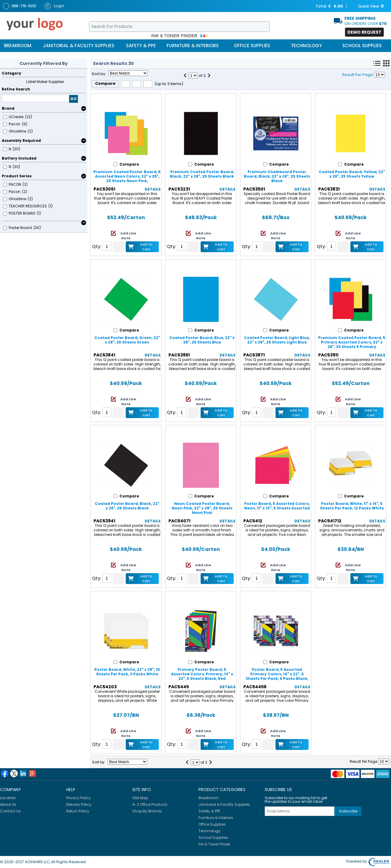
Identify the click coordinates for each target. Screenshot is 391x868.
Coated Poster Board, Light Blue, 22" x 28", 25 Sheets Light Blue (277, 340)
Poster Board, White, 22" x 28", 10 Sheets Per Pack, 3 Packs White (127, 672)
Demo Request (364, 32)
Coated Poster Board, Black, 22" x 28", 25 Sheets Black (127, 506)
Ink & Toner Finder (214, 844)
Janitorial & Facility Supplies (79, 46)
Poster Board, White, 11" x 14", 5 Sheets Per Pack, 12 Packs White (352, 506)
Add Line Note (128, 236)
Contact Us (10, 811)
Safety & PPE (141, 46)
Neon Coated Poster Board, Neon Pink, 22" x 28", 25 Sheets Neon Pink (202, 508)
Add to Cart (146, 247)
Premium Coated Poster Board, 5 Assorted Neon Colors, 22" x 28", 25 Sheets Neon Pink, (127, 176)
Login (54, 6)
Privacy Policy (79, 798)
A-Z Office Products (150, 804)
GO (74, 99)
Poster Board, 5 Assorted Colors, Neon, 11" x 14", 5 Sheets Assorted (277, 506)
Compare (105, 83)
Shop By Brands (147, 811)
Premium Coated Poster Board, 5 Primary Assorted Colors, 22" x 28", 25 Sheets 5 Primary (352, 342)
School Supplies (362, 46)
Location (8, 798)
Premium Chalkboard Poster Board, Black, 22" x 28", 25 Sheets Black (277, 176)
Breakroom (18, 46)
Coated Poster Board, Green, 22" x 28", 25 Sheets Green (127, 340)
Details (153, 189)
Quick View (368, 6)
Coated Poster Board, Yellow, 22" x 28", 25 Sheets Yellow (352, 174)
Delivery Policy (79, 804)
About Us (8, 804)
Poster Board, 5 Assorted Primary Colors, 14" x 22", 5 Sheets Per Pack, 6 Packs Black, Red (277, 676)
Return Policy (78, 811)
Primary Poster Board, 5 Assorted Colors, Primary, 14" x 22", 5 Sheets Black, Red (202, 674)
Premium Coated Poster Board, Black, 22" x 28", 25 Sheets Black (202, 174)
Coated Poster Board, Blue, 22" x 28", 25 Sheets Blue (202, 340)
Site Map (140, 798)
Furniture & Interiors (193, 46)
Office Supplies (252, 46)
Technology (306, 46)
